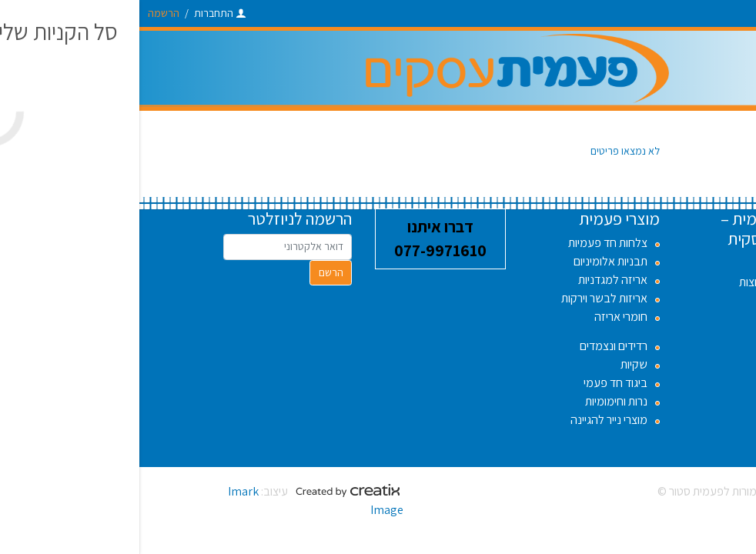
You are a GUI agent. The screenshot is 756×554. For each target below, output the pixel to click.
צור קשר (644, 356)
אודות (650, 319)
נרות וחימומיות (477, 401)
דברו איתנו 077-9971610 (301, 239)
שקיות (495, 364)
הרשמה (24, 13)
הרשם (192, 272)
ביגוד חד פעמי (476, 383)
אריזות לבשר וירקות (465, 298)
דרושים (646, 264)
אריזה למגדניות (473, 280)
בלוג (652, 337)
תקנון (651, 300)
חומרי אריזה (482, 317)
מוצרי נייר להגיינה (470, 420)
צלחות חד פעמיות (468, 243)
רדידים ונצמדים (474, 346)
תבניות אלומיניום (471, 261)
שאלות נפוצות (631, 282)
